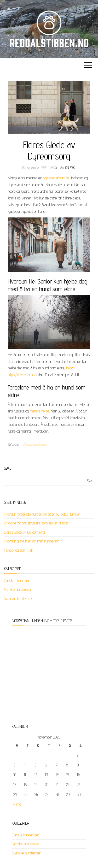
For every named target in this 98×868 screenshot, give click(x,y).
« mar (18, 804)
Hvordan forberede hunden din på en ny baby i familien (42, 514)
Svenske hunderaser (18, 598)
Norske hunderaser (35, 444)
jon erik (70, 168)
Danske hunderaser (18, 580)
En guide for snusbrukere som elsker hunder (36, 523)
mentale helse (39, 411)
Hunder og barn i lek (18, 550)
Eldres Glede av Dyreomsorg (24, 532)
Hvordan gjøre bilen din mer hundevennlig (33, 541)
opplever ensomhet (56, 178)
